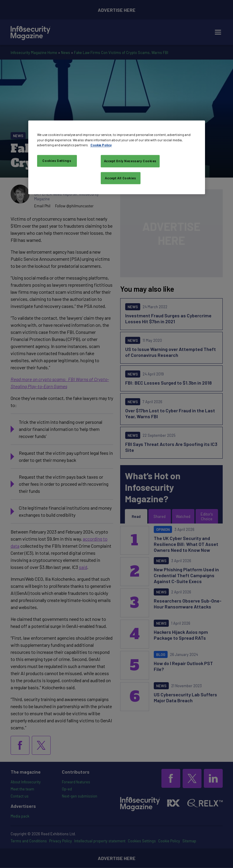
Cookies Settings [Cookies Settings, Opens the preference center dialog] (57, 161)
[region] (117, 157)
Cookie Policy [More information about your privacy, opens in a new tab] (101, 145)
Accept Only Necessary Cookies (130, 161)
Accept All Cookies (120, 178)
